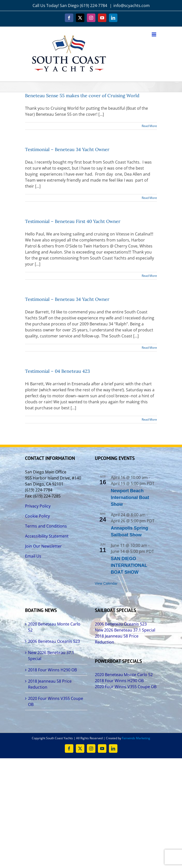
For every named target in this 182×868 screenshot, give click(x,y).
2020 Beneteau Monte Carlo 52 (54, 627)
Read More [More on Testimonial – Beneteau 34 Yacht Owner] (149, 198)
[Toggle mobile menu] (154, 34)
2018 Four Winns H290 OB (52, 670)
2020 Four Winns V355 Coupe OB (56, 701)
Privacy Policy (38, 506)
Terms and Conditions (46, 526)
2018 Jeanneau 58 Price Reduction (50, 684)
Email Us (33, 556)
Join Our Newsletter (43, 546)
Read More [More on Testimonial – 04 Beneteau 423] (149, 419)
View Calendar (106, 583)
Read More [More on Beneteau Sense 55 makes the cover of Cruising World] (149, 126)
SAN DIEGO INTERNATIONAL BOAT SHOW (129, 565)
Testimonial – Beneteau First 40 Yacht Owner (73, 221)
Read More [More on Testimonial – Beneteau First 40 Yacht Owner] (149, 276)
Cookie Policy (37, 516)
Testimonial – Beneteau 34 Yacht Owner (67, 149)
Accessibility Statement (47, 536)
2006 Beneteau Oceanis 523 (54, 641)
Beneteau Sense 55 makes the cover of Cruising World (82, 96)
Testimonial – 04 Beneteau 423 (57, 371)
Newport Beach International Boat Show (130, 498)
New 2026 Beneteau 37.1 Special (51, 656)
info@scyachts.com (132, 6)
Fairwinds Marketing (136, 738)
